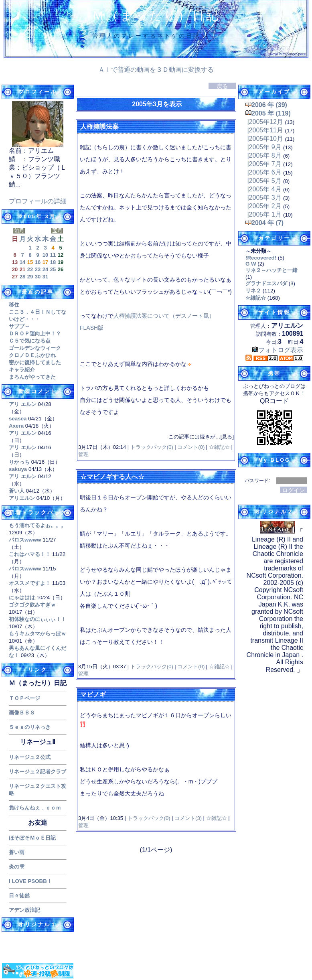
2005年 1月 (265, 214)
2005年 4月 (265, 189)
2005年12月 (266, 122)
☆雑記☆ (219, 447)
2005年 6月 (265, 172)
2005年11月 (266, 130)
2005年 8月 (265, 155)
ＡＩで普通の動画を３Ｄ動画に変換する (156, 70)
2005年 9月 (265, 147)
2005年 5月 (265, 181)
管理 (83, 454)
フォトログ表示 (278, 350)
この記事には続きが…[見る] (201, 437)
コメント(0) (190, 447)
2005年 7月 (265, 164)
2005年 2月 (265, 206)
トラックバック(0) (152, 447)
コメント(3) (188, 818)
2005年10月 (266, 139)
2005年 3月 (265, 198)
